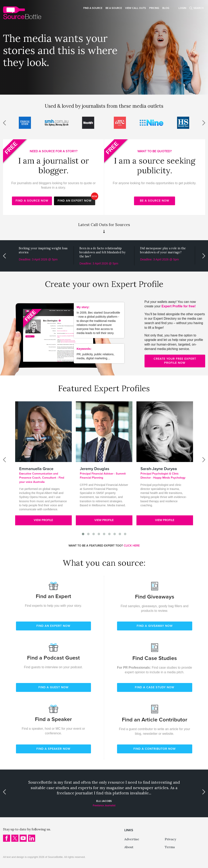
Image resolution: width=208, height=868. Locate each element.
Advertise (132, 839)
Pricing (154, 8)
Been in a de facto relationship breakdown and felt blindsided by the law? (102, 252)
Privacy (170, 839)
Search (198, 8)
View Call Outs (136, 8)
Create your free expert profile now (175, 361)
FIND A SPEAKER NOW (53, 749)
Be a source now (155, 201)
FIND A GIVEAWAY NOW (155, 626)
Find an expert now (76, 200)
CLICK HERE (132, 546)
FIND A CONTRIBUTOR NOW (155, 749)
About (129, 847)
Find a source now (32, 201)
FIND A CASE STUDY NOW (155, 687)
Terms (170, 847)
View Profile (43, 520)
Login (182, 8)
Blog (166, 8)
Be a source (114, 8)
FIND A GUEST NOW (53, 687)
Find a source (93, 8)
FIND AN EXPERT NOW (53, 626)
